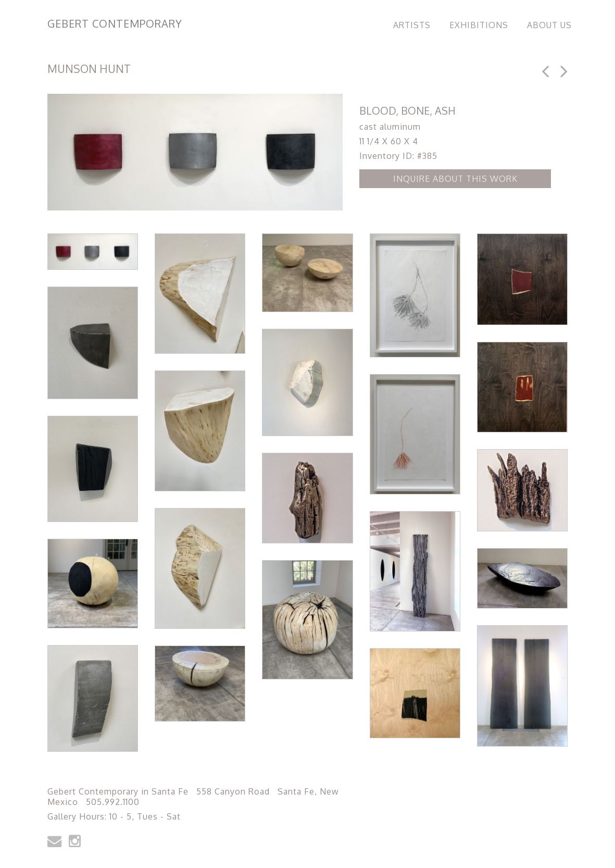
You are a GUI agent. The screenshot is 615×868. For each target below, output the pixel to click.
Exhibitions (479, 25)
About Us (549, 25)
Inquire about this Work (455, 179)
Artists (412, 25)
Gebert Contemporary (115, 23)
